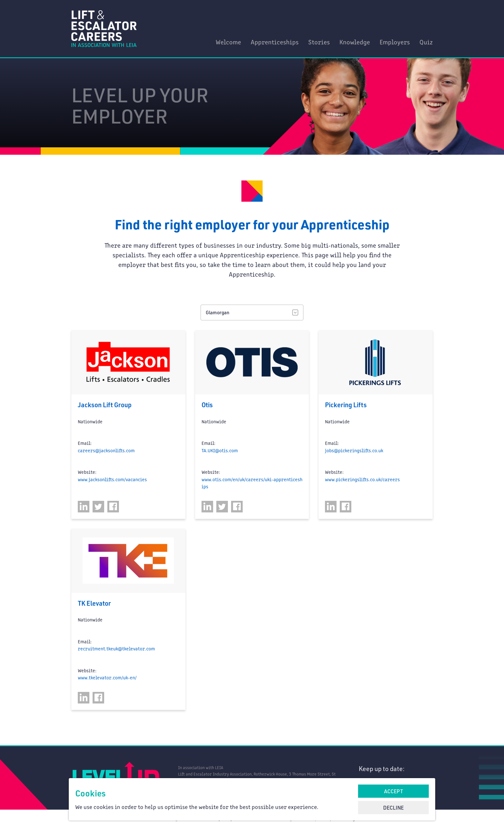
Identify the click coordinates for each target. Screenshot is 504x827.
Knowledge (355, 42)
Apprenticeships (275, 42)
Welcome (228, 42)
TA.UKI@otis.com (220, 450)
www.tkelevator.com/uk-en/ (107, 677)
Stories (319, 42)
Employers (395, 42)
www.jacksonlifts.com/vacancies (112, 479)
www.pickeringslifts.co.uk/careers (362, 479)
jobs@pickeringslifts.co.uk (354, 450)
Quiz (426, 42)
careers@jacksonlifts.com (106, 450)
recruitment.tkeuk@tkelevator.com (116, 648)
